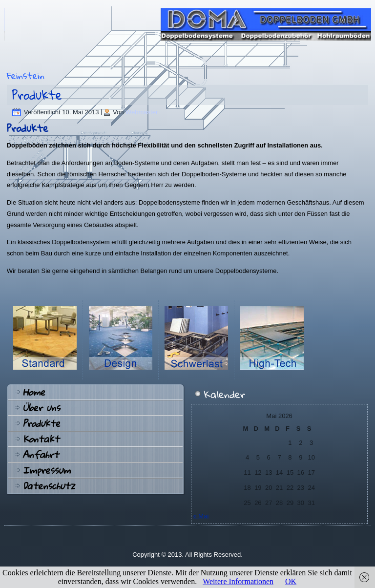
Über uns (41, 408)
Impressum (46, 470)
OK (291, 581)
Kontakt (41, 439)
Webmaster (142, 112)
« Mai (201, 516)
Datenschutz (49, 486)
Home (34, 392)
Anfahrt (41, 455)
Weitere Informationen (238, 581)
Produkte (37, 95)
